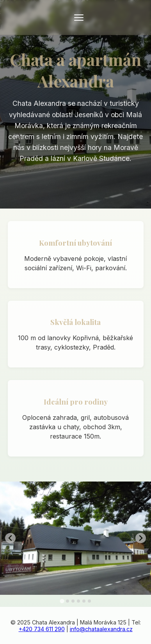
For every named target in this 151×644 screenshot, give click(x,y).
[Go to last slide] (10, 538)
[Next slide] (141, 538)
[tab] (62, 601)
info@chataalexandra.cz (101, 629)
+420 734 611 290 (42, 629)
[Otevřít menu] (79, 18)
